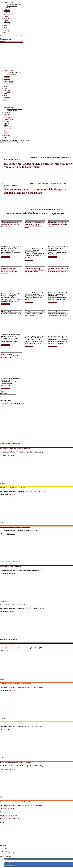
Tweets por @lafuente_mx (8, 816)
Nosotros (6, 850)
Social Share (7, 863)
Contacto (6, 851)
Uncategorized (5, 601)
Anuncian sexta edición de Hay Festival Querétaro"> (33, 209)
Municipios (7, 11)
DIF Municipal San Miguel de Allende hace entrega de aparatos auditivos (58, 223)
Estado (2, 522)
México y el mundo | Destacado (10, 444)
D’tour (5, 33)
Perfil (5, 27)
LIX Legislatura (8, 2)
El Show (6, 17)
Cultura (6, 20)
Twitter (12, 866)
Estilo (9, 24)
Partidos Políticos (12, 6)
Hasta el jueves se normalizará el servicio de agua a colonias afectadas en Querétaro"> (36, 184)
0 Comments (11, 455)
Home (2, 140)
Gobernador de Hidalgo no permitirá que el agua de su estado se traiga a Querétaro (17, 605)
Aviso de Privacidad (9, 853)
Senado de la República (14, 4)
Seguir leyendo (6, 257)
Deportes (6, 18)
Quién (5, 25)
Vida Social (7, 22)
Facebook (7, 859)
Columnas (6, 9)
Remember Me (7, 39)
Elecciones (7, 8)
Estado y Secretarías (9, 13)
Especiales (7, 29)
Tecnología (7, 31)
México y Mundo (9, 15)
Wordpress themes (6, 856)
